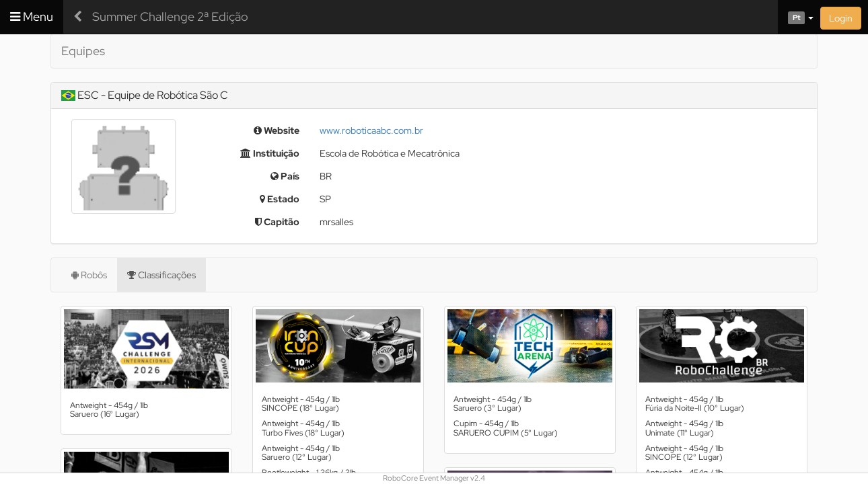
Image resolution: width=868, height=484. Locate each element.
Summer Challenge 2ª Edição (170, 16)
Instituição (270, 153)
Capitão (277, 222)
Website (277, 130)
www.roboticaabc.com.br (371, 130)
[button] (796, 17)
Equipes (83, 51)
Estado (280, 199)
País (285, 176)
